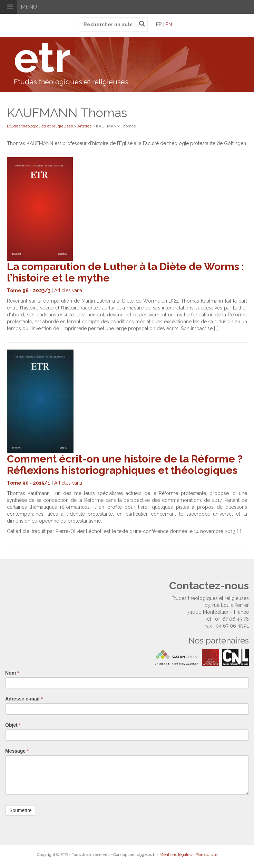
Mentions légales (175, 855)
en (169, 25)
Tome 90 (18, 483)
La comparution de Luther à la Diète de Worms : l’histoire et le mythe (125, 272)
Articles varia (68, 290)
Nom (12, 673)
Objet (13, 725)
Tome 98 (18, 290)
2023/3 (42, 290)
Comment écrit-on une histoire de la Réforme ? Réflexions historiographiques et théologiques (125, 465)
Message (17, 751)
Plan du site (206, 855)
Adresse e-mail (24, 699)
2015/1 (42, 483)
